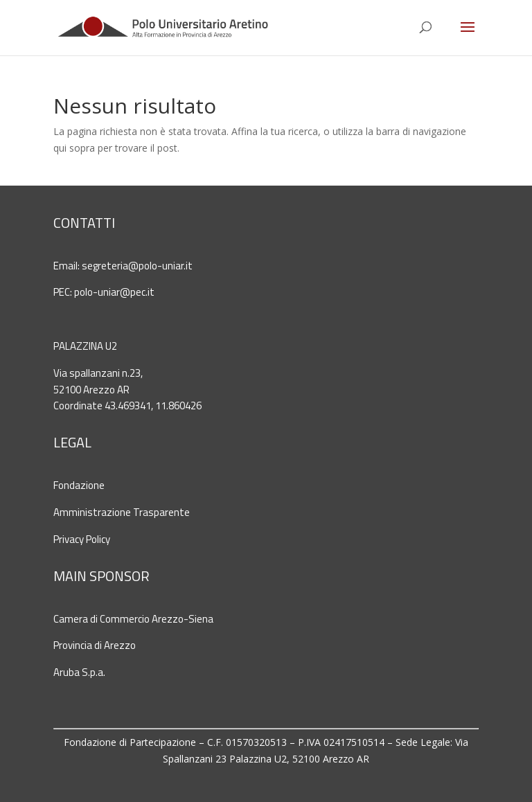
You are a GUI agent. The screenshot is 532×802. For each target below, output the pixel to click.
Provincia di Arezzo (95, 645)
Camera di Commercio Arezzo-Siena (133, 619)
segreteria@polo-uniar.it (137, 266)
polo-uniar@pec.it (114, 292)
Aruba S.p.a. (79, 672)
